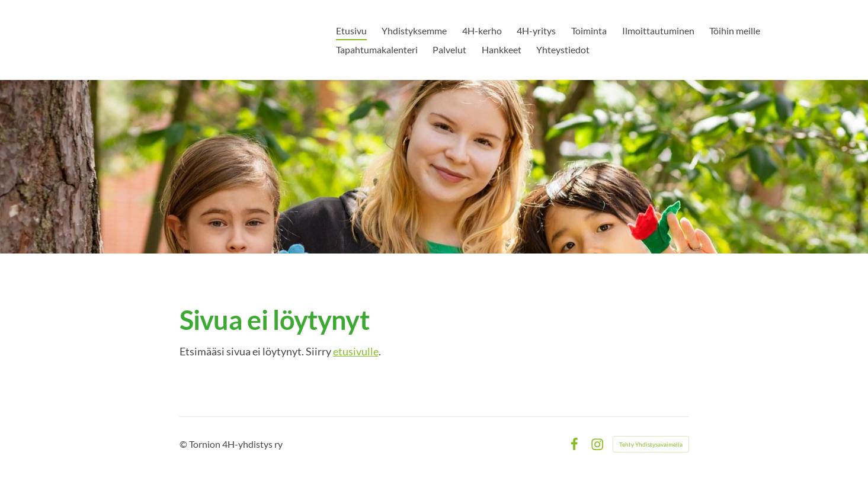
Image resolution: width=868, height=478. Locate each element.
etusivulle (356, 351)
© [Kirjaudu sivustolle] (184, 444)
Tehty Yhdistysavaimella (651, 444)
